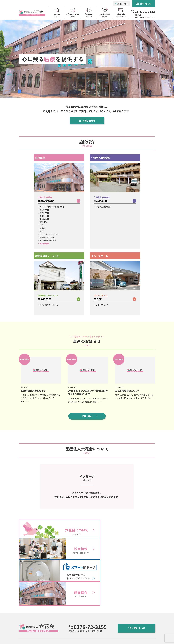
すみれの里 (115, 201)
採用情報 (97, 617)
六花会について (40, 609)
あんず (115, 300)
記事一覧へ (90, 416)
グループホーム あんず (65, 625)
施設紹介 (59, 609)
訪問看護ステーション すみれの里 (70, 621)
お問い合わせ (87, 121)
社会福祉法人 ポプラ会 (138, 614)
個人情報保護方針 (27, 636)
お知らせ (97, 613)
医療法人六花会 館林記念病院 (68, 614)
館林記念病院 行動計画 (48, 636)
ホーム (22, 609)
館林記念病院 (59, 201)
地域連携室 (44, 244)
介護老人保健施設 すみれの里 (68, 618)
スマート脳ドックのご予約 (106, 621)
